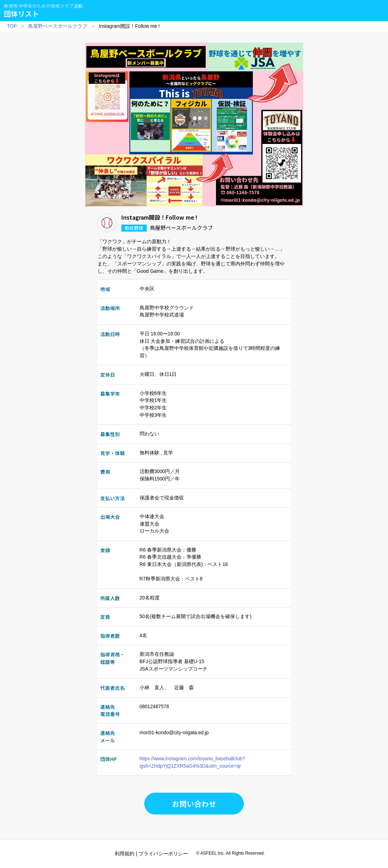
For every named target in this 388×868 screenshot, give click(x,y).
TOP (12, 26)
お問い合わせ (194, 804)
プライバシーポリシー (163, 854)
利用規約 (125, 854)
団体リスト (43, 11)
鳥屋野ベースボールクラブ (58, 26)
